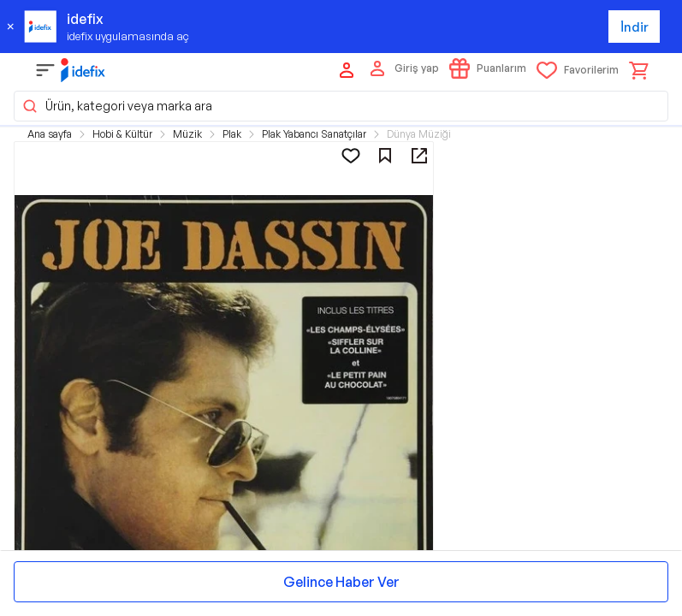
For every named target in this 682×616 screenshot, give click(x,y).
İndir (635, 27)
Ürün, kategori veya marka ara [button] (117, 106)
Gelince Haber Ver (341, 582)
